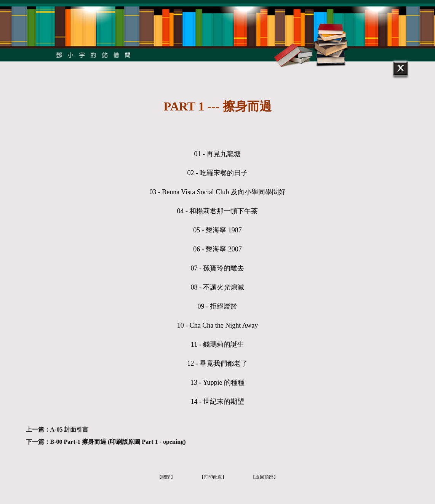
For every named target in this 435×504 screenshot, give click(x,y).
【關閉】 (166, 477)
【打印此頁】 (213, 477)
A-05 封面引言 (70, 430)
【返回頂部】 (264, 477)
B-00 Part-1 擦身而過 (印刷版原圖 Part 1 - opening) (118, 442)
